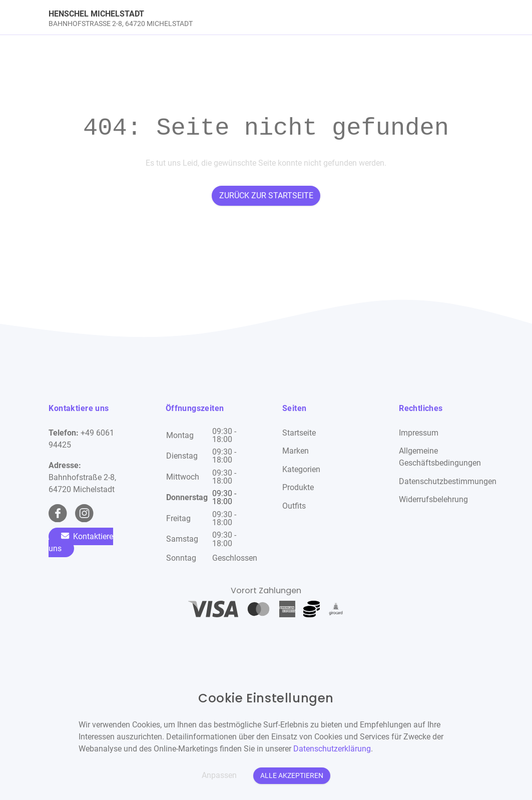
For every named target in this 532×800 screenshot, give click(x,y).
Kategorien (301, 469)
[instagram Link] (84, 513)
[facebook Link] (58, 513)
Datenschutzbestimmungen (448, 481)
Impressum (419, 433)
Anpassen (219, 775)
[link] (211, 17)
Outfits (294, 506)
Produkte (298, 487)
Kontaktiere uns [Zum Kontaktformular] (81, 542)
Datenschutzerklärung (332, 749)
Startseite (299, 433)
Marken (296, 451)
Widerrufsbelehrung (433, 499)
